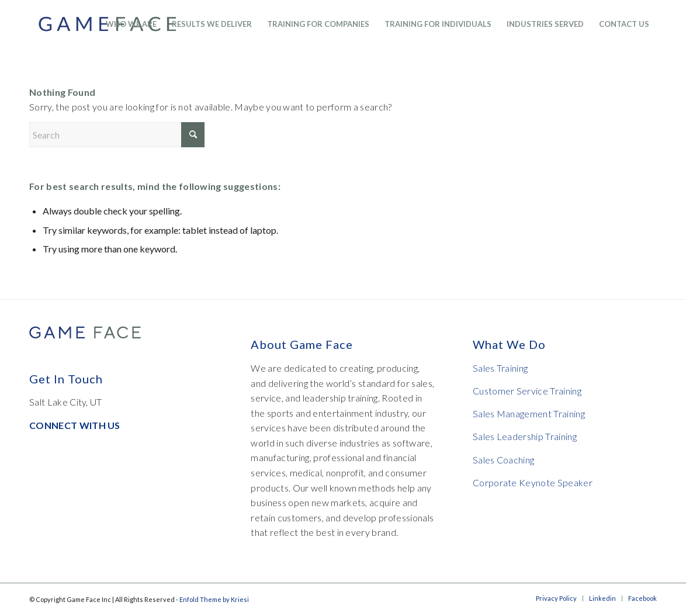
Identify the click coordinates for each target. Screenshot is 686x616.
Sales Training (500, 368)
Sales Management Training (529, 413)
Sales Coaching (503, 460)
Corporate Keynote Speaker (533, 482)
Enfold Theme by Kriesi (214, 599)
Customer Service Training (527, 391)
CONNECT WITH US (75, 425)
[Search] (117, 135)
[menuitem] (131, 24)
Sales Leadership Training (525, 436)
